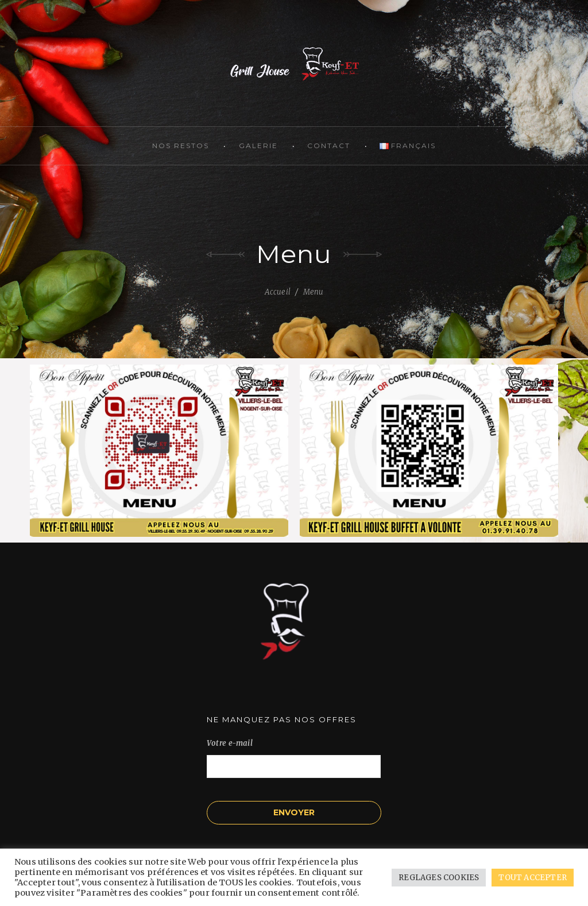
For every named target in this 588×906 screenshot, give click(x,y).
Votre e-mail (294, 755)
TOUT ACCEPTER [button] (533, 878)
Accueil (278, 292)
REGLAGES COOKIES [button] (439, 878)
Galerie (258, 146)
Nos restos (181, 146)
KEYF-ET (294, 63)
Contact (329, 146)
